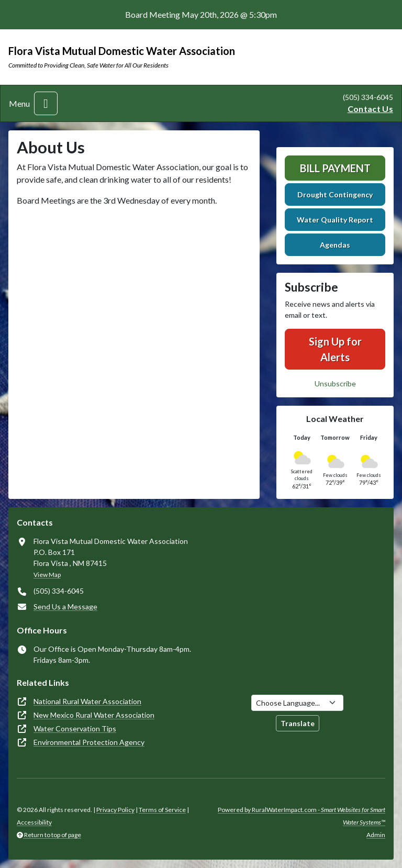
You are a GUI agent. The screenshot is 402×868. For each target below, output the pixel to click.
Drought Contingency (335, 194)
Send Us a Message (65, 607)
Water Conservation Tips (75, 728)
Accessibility (34, 822)
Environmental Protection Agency (89, 742)
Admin (376, 835)
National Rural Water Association (87, 701)
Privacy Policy (115, 810)
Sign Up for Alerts (335, 349)
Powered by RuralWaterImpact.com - (301, 816)
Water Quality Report (335, 220)
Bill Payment (335, 168)
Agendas (335, 245)
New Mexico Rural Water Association (94, 715)
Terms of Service (162, 810)
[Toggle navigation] (46, 103)
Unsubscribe (335, 383)
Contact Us (370, 109)
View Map (47, 575)
